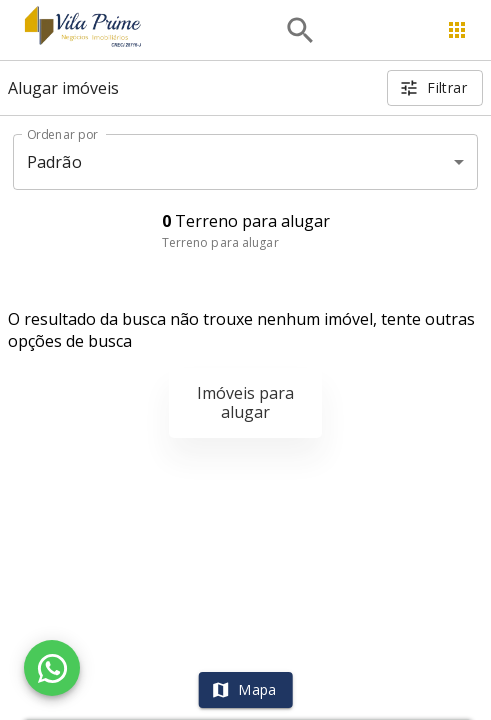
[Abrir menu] (457, 30)
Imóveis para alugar (245, 402)
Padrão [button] (54, 162)
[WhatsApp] (52, 668)
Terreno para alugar (220, 242)
